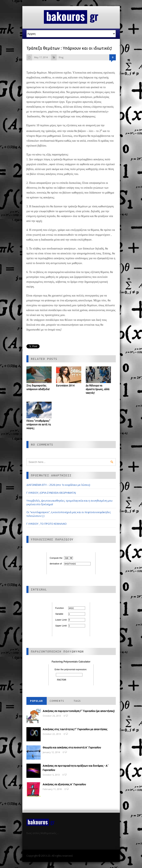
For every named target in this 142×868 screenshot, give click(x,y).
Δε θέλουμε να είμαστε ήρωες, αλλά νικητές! (98, 389)
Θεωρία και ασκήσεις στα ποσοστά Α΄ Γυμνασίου (72, 747)
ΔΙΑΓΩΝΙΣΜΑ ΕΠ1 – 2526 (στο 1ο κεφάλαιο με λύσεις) (58, 485)
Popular (36, 701)
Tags (77, 701)
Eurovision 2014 (65, 386)
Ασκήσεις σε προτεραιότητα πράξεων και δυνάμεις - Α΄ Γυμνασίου (76, 768)
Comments (57, 701)
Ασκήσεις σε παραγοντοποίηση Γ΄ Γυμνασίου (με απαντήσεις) (79, 711)
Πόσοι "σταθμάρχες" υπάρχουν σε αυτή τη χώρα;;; (39, 424)
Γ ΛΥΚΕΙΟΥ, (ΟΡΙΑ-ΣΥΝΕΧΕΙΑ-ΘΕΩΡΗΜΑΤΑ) (51, 493)
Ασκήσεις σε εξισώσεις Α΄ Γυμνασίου (64, 784)
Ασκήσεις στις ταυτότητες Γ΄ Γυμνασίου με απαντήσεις (75, 729)
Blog (61, 57)
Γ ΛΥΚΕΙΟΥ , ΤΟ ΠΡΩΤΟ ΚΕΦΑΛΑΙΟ (47, 524)
